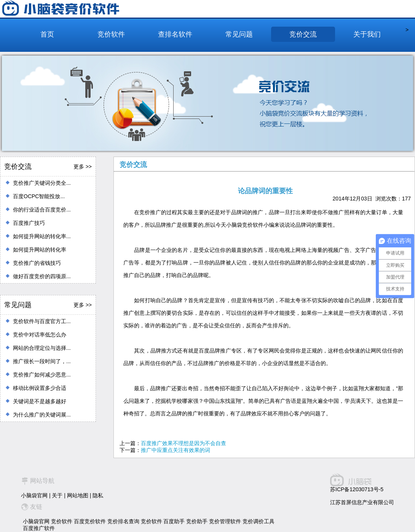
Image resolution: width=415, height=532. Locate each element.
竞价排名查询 (123, 521)
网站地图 (78, 495)
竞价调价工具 (259, 521)
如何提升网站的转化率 (40, 250)
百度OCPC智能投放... (39, 196)
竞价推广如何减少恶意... (42, 375)
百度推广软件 (39, 528)
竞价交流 (303, 34)
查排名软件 (175, 34)
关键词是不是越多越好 (40, 401)
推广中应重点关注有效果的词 (176, 450)
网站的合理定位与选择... (42, 348)
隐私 (98, 495)
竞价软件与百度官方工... (42, 321)
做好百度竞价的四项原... (42, 276)
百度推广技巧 (29, 223)
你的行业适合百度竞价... (42, 210)
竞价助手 (197, 521)
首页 (47, 34)
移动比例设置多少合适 (40, 388)
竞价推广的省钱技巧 (37, 263)
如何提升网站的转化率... (42, 236)
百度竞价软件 (90, 521)
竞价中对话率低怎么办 (40, 335)
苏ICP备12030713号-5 (357, 489)
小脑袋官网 (34, 495)
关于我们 (367, 34)
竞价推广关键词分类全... (42, 183)
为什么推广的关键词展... (42, 415)
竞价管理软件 (225, 521)
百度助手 (174, 521)
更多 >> (83, 167)
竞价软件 (111, 34)
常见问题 (239, 34)
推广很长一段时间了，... (42, 361)
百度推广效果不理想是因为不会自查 (184, 443)
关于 (57, 495)
